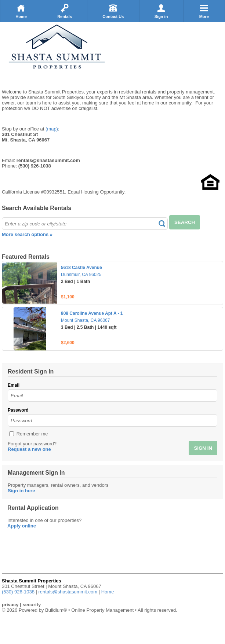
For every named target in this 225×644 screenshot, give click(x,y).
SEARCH (185, 222)
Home (21, 11)
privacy (10, 605)
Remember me (32, 434)
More (204, 11)
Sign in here (21, 491)
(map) (52, 129)
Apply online (22, 526)
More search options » (27, 234)
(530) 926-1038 (18, 592)
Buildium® (56, 610)
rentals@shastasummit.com (68, 592)
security (32, 605)
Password (18, 410)
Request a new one (29, 449)
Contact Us (113, 11)
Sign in (161, 11)
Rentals (65, 11)
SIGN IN (203, 448)
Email (14, 385)
